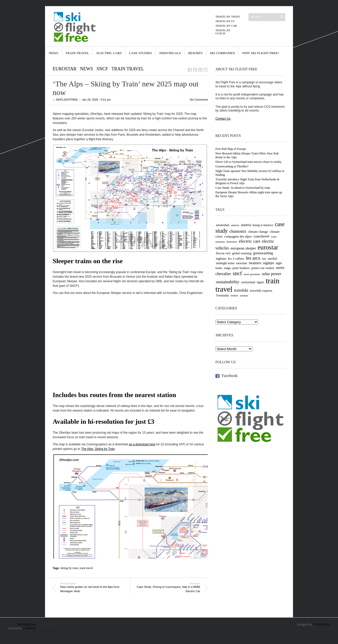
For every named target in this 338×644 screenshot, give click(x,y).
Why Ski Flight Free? (261, 53)
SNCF (102, 69)
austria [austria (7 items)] (246, 225)
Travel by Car (226, 26)
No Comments (199, 100)
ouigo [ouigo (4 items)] (227, 268)
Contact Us (223, 119)
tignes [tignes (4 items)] (261, 282)
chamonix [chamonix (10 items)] (238, 231)
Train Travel (77, 53)
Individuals (170, 53)
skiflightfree (67, 100)
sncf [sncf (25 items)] (237, 273)
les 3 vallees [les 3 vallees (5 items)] (236, 258)
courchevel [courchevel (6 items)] (261, 236)
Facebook (230, 376)
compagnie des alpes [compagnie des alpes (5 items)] (238, 236)
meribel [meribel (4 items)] (273, 259)
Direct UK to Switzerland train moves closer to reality (248, 162)
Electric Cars (109, 53)
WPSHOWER (322, 624)
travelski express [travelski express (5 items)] (261, 290)
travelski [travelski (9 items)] (241, 290)
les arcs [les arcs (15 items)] (253, 258)
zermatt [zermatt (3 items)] (244, 296)
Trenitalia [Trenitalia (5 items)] (222, 295)
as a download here (142, 444)
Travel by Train (227, 17)
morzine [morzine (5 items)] (242, 263)
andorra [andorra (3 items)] (235, 225)
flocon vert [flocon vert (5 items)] (223, 253)
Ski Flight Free (27, 624)
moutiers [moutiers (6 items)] (255, 263)
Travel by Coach (223, 32)
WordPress (30, 628)
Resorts (195, 53)
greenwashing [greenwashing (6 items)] (263, 253)
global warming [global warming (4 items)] (242, 253)
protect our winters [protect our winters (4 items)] (263, 268)
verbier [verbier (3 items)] (234, 296)
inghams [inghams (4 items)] (221, 259)
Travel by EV (225, 21)
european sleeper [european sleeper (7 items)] (243, 248)
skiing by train (69, 568)
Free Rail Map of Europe (231, 149)
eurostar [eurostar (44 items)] (268, 247)
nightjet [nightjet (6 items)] (268, 263)
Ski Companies (222, 53)
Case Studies (141, 53)
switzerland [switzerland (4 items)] (248, 282)
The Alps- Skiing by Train (98, 449)
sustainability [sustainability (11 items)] (228, 282)
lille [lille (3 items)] (264, 259)
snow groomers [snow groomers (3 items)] (252, 274)
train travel (86, 568)
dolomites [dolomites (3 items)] (232, 242)
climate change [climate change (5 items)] (258, 232)
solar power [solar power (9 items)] (272, 274)
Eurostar (65, 69)
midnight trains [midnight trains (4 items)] (225, 263)
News (54, 53)
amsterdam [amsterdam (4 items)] (223, 225)
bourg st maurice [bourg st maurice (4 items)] (263, 225)
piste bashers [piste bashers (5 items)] (241, 268)
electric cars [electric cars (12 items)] (250, 241)
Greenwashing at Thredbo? (232, 166)
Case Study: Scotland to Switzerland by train (243, 188)
